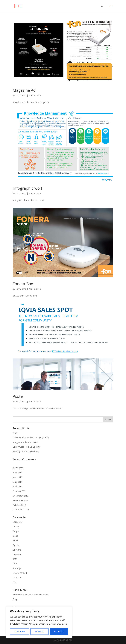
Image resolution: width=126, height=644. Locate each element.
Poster (18, 396)
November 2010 (20, 500)
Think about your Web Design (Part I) (31, 438)
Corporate (18, 522)
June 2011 (17, 477)
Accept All (59, 631)
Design (16, 527)
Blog (15, 433)
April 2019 (17, 473)
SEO (15, 564)
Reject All (39, 631)
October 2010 (19, 505)
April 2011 (17, 486)
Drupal (16, 531)
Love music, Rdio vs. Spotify (26, 447)
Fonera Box (23, 284)
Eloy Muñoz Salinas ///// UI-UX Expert (31, 594)
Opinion (16, 545)
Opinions (17, 550)
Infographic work (28, 188)
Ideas (15, 536)
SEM (15, 559)
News (15, 540)
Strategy (17, 568)
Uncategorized (20, 573)
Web (15, 582)
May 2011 (17, 482)
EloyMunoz (21, 95)
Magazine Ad (24, 90)
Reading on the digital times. (26, 451)
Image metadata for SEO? (25, 442)
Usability (17, 578)
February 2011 (20, 491)
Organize (17, 554)
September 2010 (21, 510)
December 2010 (20, 496)
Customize (20, 631)
